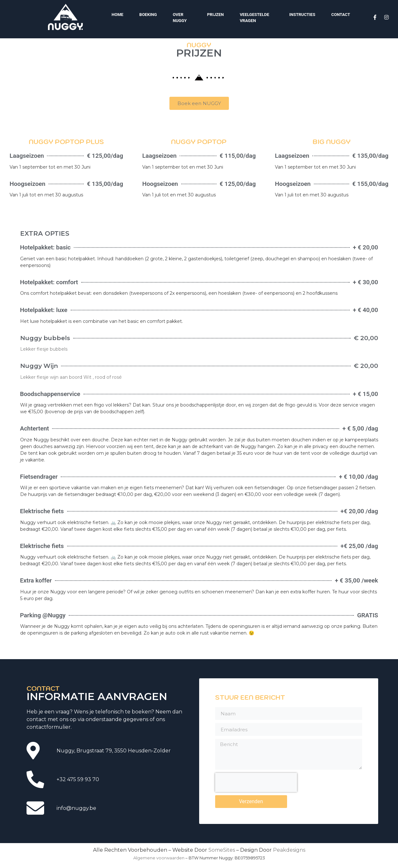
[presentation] (256, 834)
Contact (341, 15)
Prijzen (215, 15)
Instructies (302, 15)
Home (117, 15)
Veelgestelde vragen (254, 18)
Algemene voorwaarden (159, 858)
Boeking (148, 15)
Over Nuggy (180, 18)
